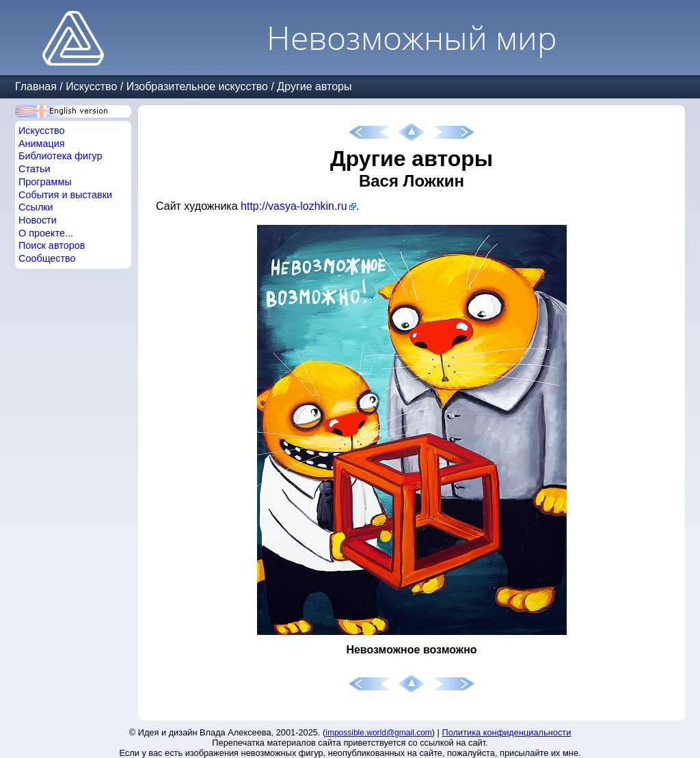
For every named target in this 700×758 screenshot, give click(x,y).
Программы (45, 182)
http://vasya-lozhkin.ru (294, 206)
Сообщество (47, 258)
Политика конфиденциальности (507, 732)
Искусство (91, 86)
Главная (36, 86)
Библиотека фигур (60, 156)
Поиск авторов (52, 245)
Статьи (35, 169)
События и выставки (65, 195)
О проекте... (46, 233)
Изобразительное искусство (197, 86)
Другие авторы (314, 86)
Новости (38, 220)
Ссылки (36, 207)
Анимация (42, 144)
